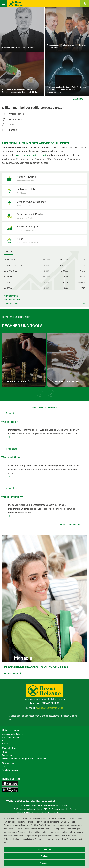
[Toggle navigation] (4, 4)
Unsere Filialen (13, 114)
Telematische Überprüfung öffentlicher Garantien (24, 759)
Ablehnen (45, 856)
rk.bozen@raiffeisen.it (49, 708)
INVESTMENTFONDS (12, 300)
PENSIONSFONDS (11, 304)
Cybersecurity (8, 767)
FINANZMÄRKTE (11, 296)
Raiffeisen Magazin (63, 813)
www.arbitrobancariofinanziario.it (30, 155)
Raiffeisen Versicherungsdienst (28, 809)
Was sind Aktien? (12, 457)
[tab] (8, 252)
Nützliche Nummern (10, 770)
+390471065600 (50, 703)
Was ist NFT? (10, 422)
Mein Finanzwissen (10, 737)
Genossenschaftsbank (12, 734)
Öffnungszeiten (13, 119)
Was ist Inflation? (12, 497)
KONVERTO (24, 813)
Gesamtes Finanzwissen (72, 524)
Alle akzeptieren (44, 849)
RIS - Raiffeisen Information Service (60, 809)
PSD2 (5, 752)
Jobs (4, 740)
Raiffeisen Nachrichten (42, 813)
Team (8, 125)
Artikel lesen (11, 673)
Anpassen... (44, 863)
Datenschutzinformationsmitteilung (19, 839)
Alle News (78, 99)
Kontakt (9, 130)
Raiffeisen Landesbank (31, 805)
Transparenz (8, 755)
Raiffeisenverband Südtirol (55, 805)
